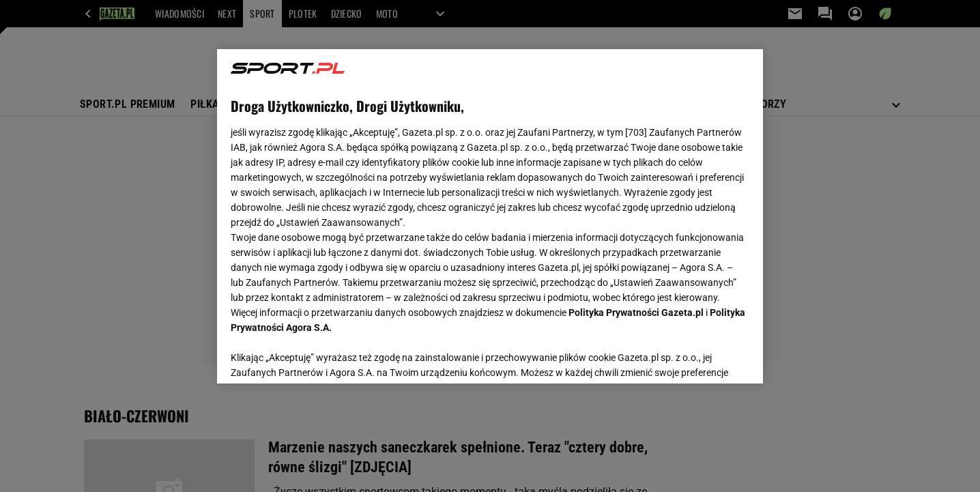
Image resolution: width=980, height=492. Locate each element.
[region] (490, 216)
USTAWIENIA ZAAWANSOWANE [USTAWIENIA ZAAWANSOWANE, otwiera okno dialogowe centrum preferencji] (320, 356)
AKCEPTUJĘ (703, 357)
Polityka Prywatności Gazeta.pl (636, 313)
